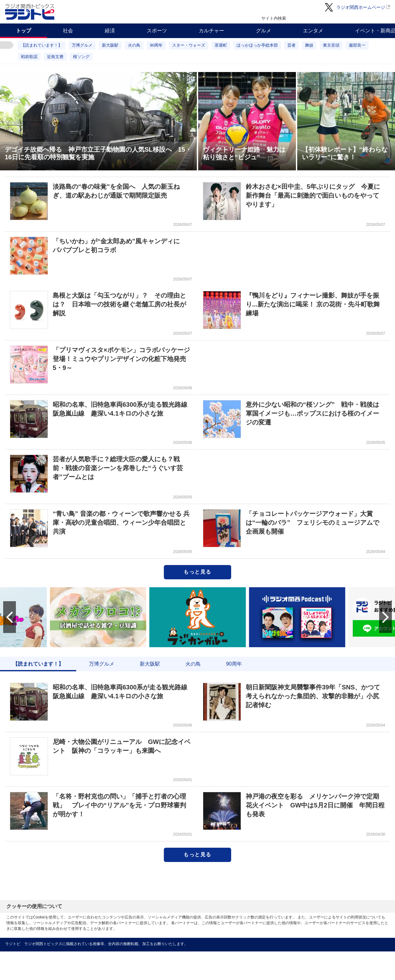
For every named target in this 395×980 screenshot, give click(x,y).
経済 (110, 31)
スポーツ (157, 31)
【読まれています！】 (42, 45)
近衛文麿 (55, 57)
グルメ (264, 31)
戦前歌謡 (29, 57)
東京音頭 (331, 45)
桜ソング (81, 57)
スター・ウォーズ (189, 45)
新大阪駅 (110, 45)
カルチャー (211, 31)
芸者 (291, 45)
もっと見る (197, 572)
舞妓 (309, 45)
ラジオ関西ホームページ (361, 7)
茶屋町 (221, 45)
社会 (68, 31)
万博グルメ (82, 45)
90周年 (156, 45)
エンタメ (313, 31)
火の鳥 (134, 45)
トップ (23, 31)
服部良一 (357, 45)
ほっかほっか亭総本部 (257, 45)
